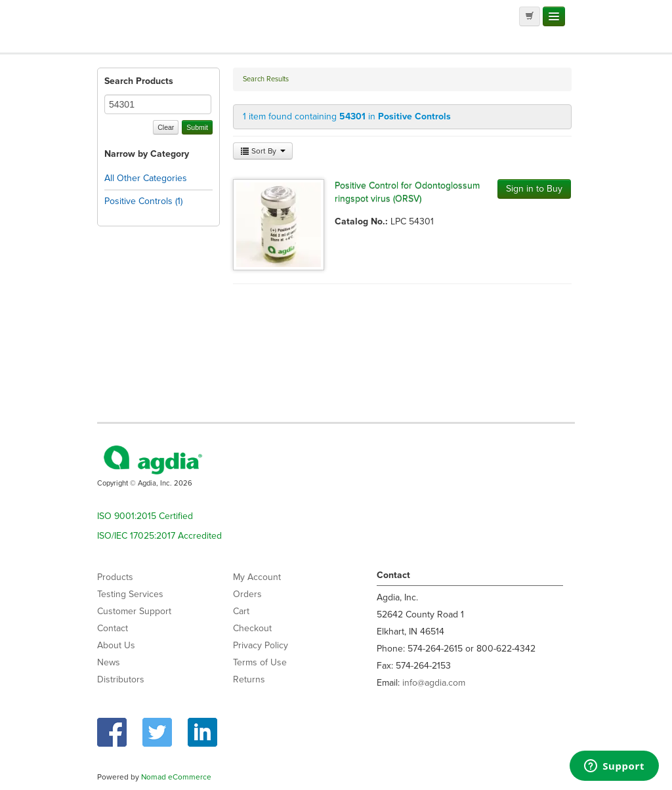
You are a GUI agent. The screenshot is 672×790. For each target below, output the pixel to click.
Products (115, 577)
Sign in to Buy (534, 189)
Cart (241, 611)
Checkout (252, 628)
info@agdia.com (434, 683)
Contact (113, 628)
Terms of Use (260, 662)
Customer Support (134, 611)
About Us (116, 645)
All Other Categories (146, 178)
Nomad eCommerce (176, 777)
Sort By (263, 151)
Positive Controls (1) (143, 201)
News (109, 662)
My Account (257, 577)
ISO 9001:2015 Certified (145, 516)
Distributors (121, 679)
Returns (249, 679)
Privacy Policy (261, 645)
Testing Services (130, 594)
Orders (247, 594)
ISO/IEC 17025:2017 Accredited (159, 536)
